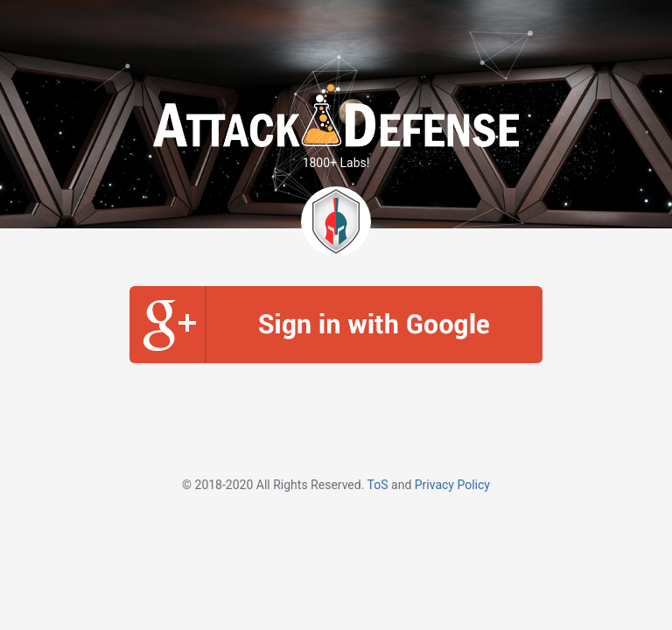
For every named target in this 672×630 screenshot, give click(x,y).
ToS (378, 485)
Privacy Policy (452, 485)
